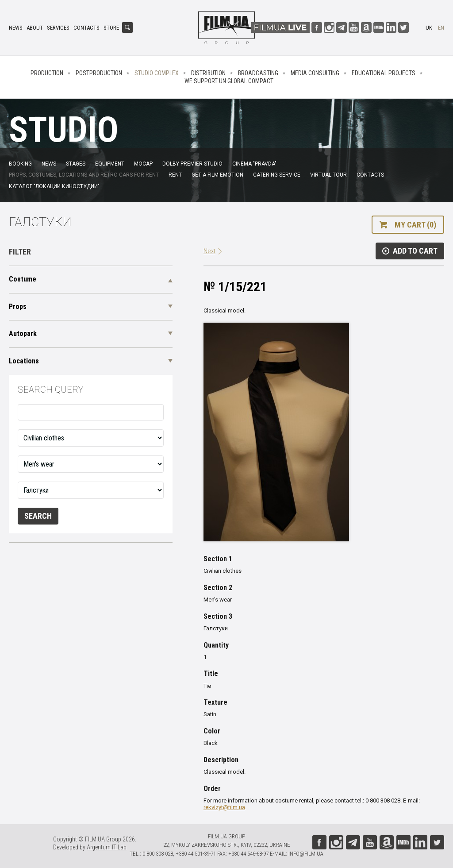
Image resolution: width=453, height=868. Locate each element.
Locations (24, 361)
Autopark (23, 334)
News (16, 28)
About (35, 28)
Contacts (86, 28)
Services (58, 28)
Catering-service (277, 175)
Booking (20, 164)
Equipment (110, 164)
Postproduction (99, 73)
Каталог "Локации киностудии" (54, 186)
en (441, 28)
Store (111, 28)
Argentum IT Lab (107, 847)
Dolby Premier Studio (192, 164)
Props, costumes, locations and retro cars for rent (84, 175)
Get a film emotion (217, 175)
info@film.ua (306, 854)
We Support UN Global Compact (229, 81)
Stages (76, 164)
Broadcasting (258, 73)
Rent (175, 175)
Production (47, 73)
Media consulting (315, 73)
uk (429, 28)
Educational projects (384, 73)
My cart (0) (415, 225)
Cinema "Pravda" (254, 164)
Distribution (208, 73)
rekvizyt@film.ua (224, 807)
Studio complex (157, 73)
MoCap (143, 164)
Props (18, 307)
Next (209, 251)
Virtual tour (328, 175)
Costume (23, 279)
